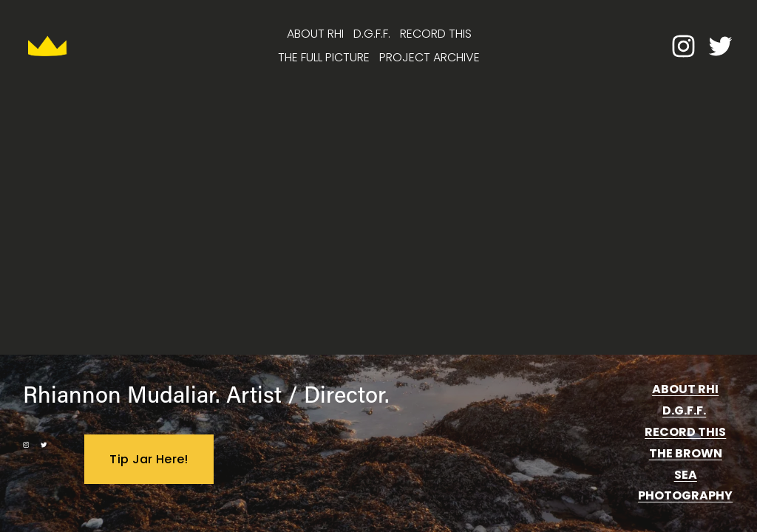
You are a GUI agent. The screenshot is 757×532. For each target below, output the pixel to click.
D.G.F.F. (372, 34)
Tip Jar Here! (149, 459)
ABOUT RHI (315, 34)
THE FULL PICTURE (324, 57)
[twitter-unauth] (720, 46)
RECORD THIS (436, 34)
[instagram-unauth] (683, 46)
